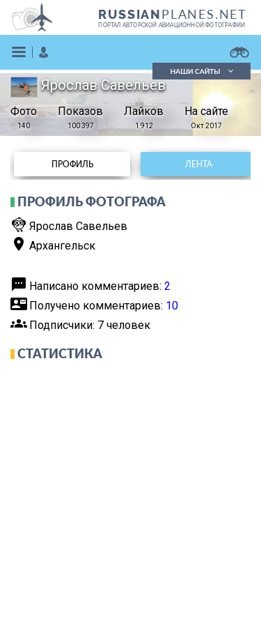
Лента (199, 164)
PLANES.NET (173, 14)
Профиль (72, 164)
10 (172, 306)
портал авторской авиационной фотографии (172, 25)
